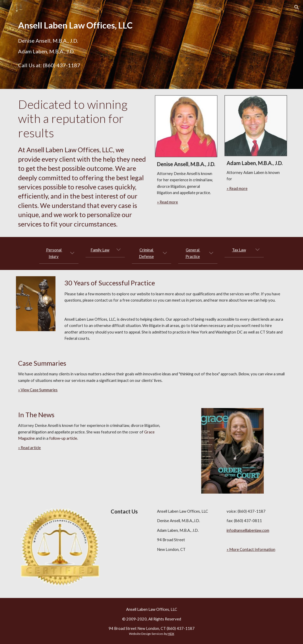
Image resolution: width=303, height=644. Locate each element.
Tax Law (239, 250)
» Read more (167, 202)
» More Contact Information (251, 549)
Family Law (100, 250)
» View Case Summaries (38, 390)
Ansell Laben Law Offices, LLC (152, 609)
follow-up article (63, 438)
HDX (171, 634)
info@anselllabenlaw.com (248, 530)
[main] (82, 25)
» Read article (29, 448)
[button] (297, 7)
